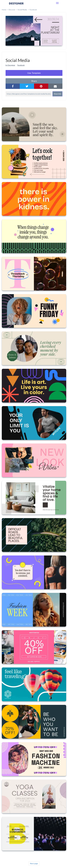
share (34, 81)
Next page (34, 863)
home (4, 10)
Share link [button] (57, 94)
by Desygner (10, 65)
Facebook (33, 10)
